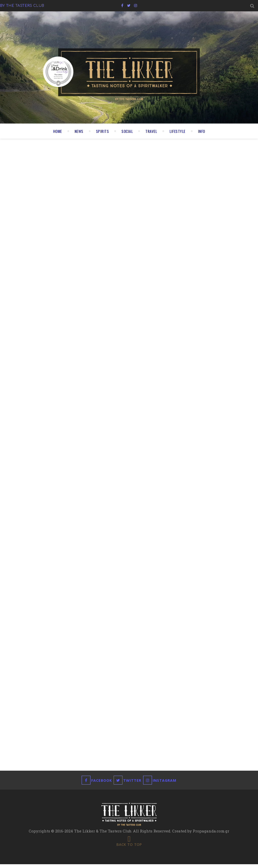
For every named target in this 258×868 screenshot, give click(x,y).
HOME (56, 131)
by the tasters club (20, 6)
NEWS (77, 131)
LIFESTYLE (179, 131)
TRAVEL (152, 131)
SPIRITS (102, 131)
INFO (203, 131)
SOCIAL (127, 131)
